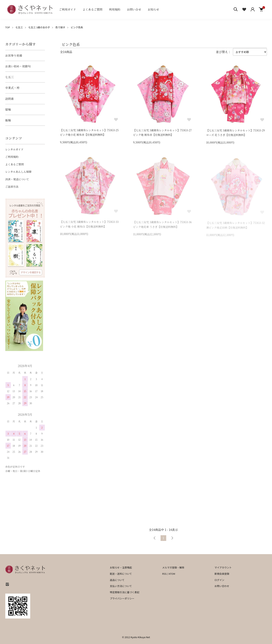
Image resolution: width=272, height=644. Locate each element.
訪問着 (10, 99)
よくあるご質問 (92, 9)
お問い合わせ (222, 586)
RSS (164, 574)
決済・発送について (17, 179)
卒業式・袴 (12, 88)
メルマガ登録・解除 (173, 567)
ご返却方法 (12, 187)
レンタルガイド (14, 149)
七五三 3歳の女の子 (39, 27)
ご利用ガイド (68, 9)
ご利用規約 (12, 157)
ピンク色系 (77, 27)
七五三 (19, 27)
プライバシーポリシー (122, 598)
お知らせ (153, 9)
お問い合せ (134, 9)
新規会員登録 (222, 574)
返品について (117, 580)
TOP (8, 27)
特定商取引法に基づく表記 (125, 592)
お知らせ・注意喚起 (121, 567)
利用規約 (115, 9)
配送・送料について (121, 574)
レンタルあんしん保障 (18, 172)
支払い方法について (121, 586)
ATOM (172, 574)
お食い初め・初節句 (18, 66)
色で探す (60, 27)
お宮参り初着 (14, 55)
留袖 (8, 109)
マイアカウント (223, 567)
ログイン (219, 580)
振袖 (8, 120)
